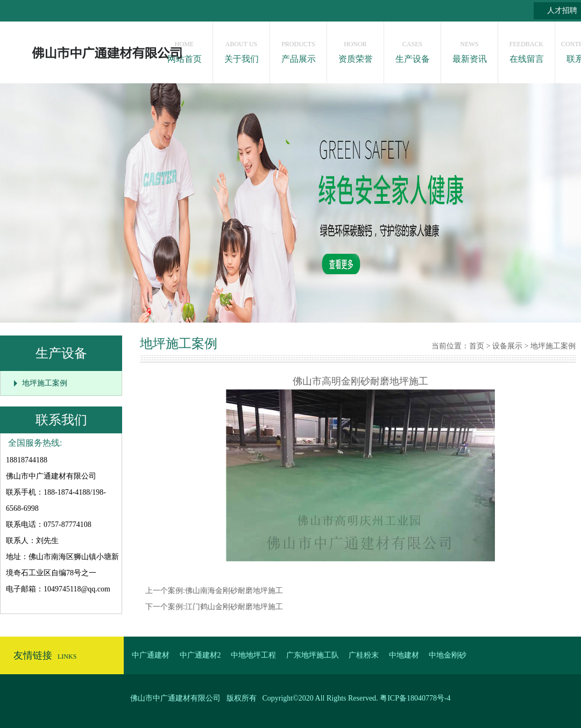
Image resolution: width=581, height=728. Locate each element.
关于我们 (241, 49)
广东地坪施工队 (313, 655)
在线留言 (526, 49)
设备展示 (507, 346)
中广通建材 (151, 655)
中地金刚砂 (448, 655)
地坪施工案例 (45, 383)
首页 (477, 346)
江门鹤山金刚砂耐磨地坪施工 (234, 607)
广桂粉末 (364, 655)
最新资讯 (469, 49)
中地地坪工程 (253, 655)
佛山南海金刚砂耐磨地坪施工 (234, 591)
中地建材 (404, 655)
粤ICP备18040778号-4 (415, 698)
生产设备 (412, 49)
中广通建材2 (200, 655)
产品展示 (298, 49)
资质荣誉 (355, 49)
